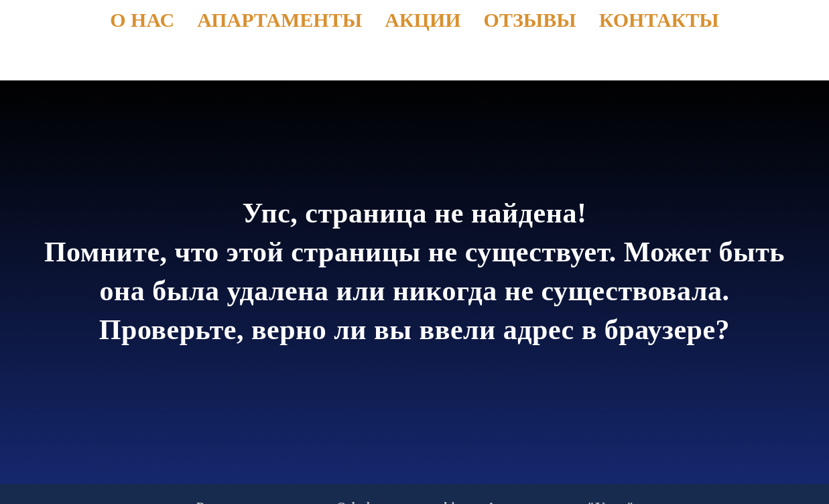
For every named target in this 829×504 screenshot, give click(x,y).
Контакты (659, 20)
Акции (423, 20)
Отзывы (530, 20)
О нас (142, 20)
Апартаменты (279, 20)
